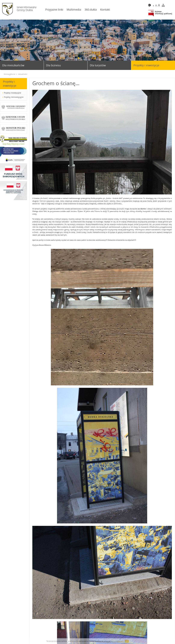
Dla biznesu (53, 65)
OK (127, 641)
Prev (3, 43)
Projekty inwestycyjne (12, 93)
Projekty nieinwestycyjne (14, 97)
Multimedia (74, 9)
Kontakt (105, 9)
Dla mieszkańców (13, 65)
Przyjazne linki (54, 9)
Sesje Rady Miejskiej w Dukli (13, 144)
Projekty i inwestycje (146, 65)
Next (172, 43)
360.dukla (91, 9)
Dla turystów (98, 65)
